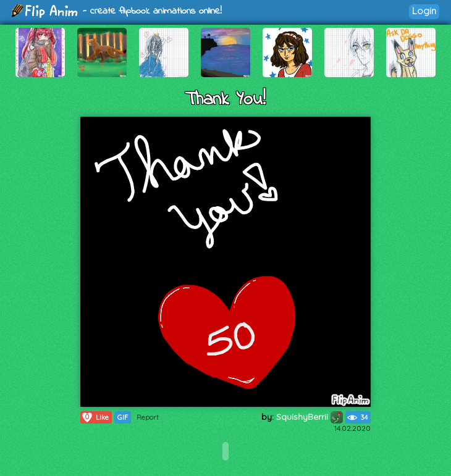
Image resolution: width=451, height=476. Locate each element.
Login (424, 11)
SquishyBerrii (310, 417)
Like (95, 417)
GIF (123, 417)
